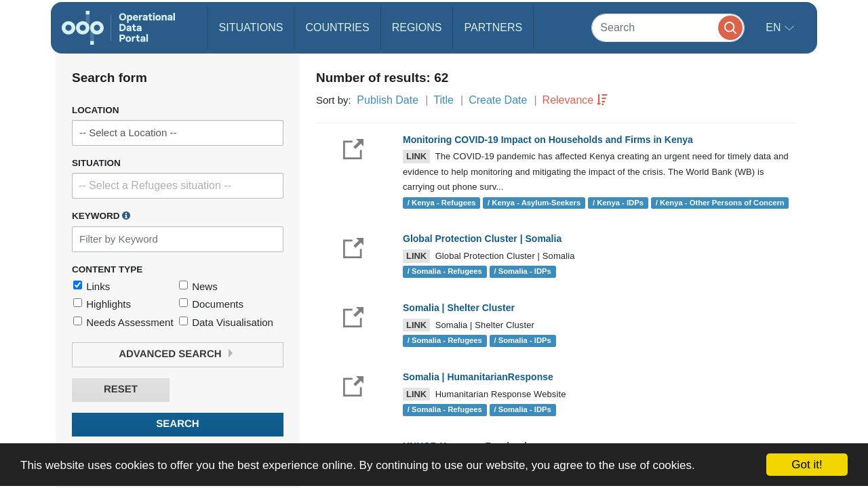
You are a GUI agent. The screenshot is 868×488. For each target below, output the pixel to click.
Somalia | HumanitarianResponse (478, 377)
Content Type (107, 269)
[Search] (668, 27)
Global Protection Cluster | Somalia (482, 239)
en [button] (775, 27)
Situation (96, 163)
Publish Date (388, 100)
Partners (493, 27)
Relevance (568, 100)
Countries (337, 27)
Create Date (498, 100)
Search (177, 424)
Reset (121, 389)
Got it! (807, 465)
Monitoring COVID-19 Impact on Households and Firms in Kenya (548, 140)
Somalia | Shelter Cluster (459, 308)
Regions (417, 27)
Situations (251, 27)
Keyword (101, 216)
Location (96, 110)
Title (443, 100)
